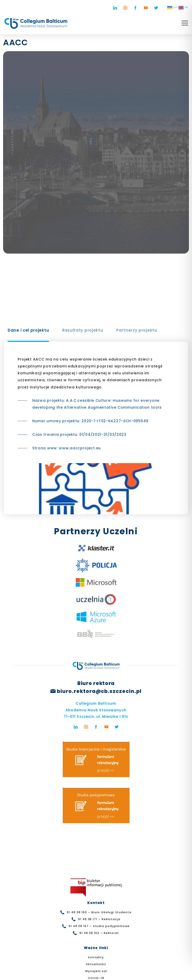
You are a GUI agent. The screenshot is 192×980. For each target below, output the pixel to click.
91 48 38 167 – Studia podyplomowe (99, 926)
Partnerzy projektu (137, 330)
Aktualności (96, 964)
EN (183, 8)
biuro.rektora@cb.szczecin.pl (99, 691)
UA (172, 8)
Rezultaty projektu (83, 330)
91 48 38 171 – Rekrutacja (99, 919)
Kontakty (96, 957)
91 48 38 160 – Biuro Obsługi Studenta (99, 912)
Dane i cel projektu (28, 330)
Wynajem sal (96, 971)
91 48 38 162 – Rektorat (99, 933)
